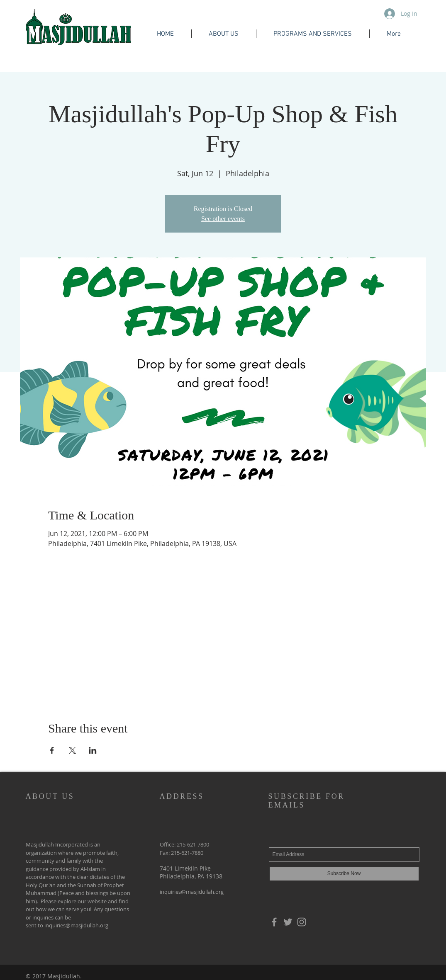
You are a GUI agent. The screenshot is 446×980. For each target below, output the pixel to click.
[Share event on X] (72, 750)
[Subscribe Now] (344, 874)
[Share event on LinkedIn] (93, 750)
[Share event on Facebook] (52, 750)
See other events (223, 219)
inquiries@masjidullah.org (76, 925)
